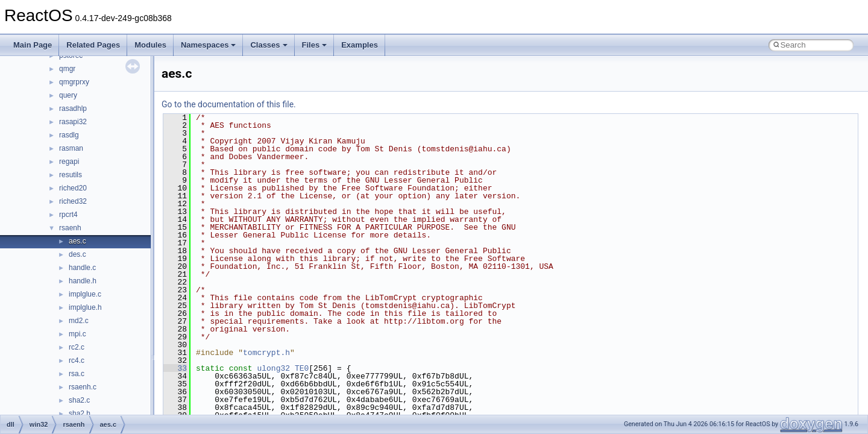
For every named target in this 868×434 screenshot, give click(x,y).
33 (175, 368)
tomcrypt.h (266, 353)
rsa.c (77, 374)
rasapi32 (73, 122)
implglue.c (85, 294)
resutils (71, 175)
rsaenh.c (83, 387)
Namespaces (209, 45)
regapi (69, 162)
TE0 (302, 368)
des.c (77, 254)
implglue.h (85, 307)
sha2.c (79, 400)
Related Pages (93, 45)
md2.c (79, 321)
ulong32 (273, 368)
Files (315, 45)
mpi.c (77, 334)
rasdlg (69, 135)
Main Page (33, 45)
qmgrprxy (74, 82)
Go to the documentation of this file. (229, 104)
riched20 (73, 188)
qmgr (67, 69)
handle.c (82, 268)
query (68, 95)
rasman (71, 148)
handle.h (83, 281)
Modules (150, 45)
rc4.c (77, 360)
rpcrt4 (68, 215)
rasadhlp (73, 108)
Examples (360, 45)
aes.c (77, 241)
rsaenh (70, 228)
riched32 (73, 201)
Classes (269, 45)
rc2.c (77, 347)
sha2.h (80, 414)
